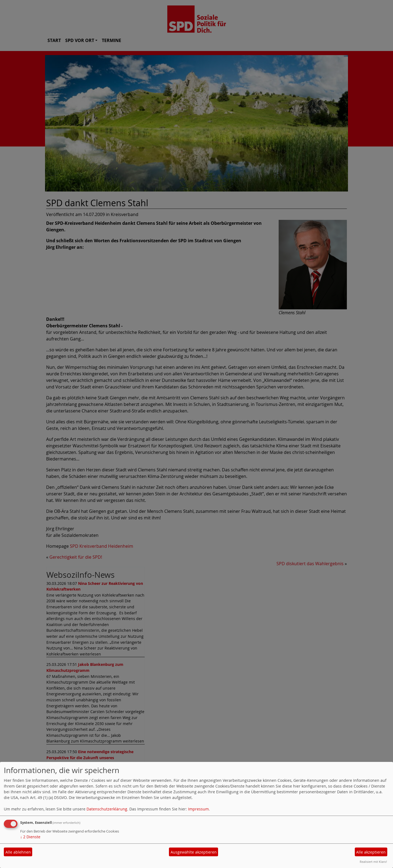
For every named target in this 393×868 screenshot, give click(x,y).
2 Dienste (30, 837)
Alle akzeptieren (371, 852)
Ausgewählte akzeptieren (194, 852)
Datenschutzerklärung (107, 809)
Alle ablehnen (18, 852)
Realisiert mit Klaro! (373, 862)
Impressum (198, 809)
